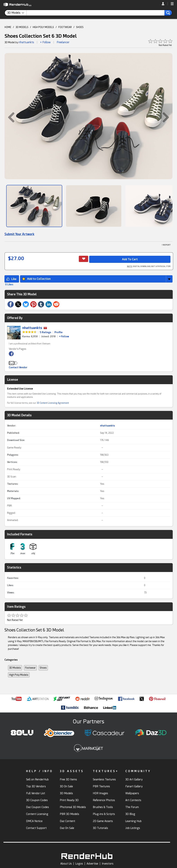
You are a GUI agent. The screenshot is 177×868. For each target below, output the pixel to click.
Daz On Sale (67, 828)
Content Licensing (37, 814)
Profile (59, 332)
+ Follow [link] (64, 336)
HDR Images (100, 793)
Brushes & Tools (103, 807)
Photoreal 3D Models (73, 807)
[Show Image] (34, 206)
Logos (79, 864)
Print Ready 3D (69, 800)
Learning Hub (133, 821)
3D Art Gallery (134, 779)
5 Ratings (45, 332)
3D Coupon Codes (37, 800)
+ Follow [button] (45, 42)
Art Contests (133, 800)
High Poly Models (19, 675)
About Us (66, 864)
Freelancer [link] (63, 42)
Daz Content (67, 821)
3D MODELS (22, 27)
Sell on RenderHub (37, 779)
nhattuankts (26, 42)
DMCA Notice (34, 821)
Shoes (43, 668)
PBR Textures (101, 786)
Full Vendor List (36, 793)
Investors (108, 864)
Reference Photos (104, 800)
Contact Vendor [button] (18, 367)
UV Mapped (14, 498)
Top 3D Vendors (36, 786)
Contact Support (36, 828)
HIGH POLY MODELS (43, 27)
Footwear (30, 668)
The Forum (132, 807)
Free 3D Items (68, 779)
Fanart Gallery (134, 786)
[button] (172, 4)
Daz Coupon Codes (38, 807)
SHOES (80, 27)
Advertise (92, 864)
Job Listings (133, 828)
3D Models (15, 668)
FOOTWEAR (65, 27)
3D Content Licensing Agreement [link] (53, 403)
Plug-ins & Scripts (104, 814)
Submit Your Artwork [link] (19, 234)
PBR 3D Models (69, 814)
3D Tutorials (100, 828)
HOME (8, 27)
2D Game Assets (103, 821)
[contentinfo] (17, 13)
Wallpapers (132, 793)
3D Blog (130, 814)
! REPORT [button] (166, 245)
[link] (165, 4)
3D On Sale (66, 786)
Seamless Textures (104, 779)
